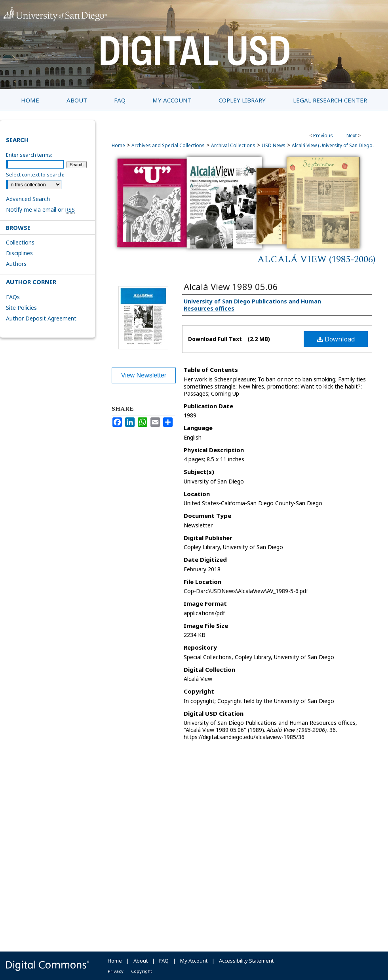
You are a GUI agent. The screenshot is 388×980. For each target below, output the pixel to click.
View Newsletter (144, 375)
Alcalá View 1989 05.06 (231, 286)
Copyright (142, 971)
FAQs (13, 297)
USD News (274, 145)
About (141, 961)
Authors (16, 264)
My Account (194, 961)
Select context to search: (35, 174)
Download (336, 339)
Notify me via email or (40, 209)
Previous (323, 136)
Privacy (116, 971)
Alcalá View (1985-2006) (316, 260)
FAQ (164, 961)
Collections (20, 242)
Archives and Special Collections (168, 145)
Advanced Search (28, 199)
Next (352, 136)
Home (118, 145)
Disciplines (19, 253)
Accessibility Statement (246, 961)
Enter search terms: (29, 155)
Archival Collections (233, 145)
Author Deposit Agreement (41, 318)
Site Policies (21, 308)
